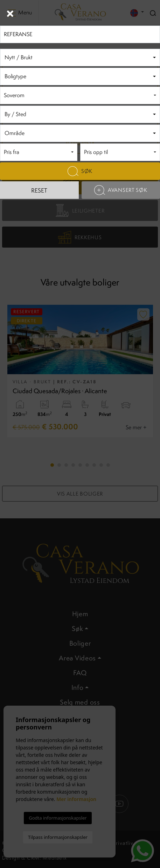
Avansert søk (121, 190)
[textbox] (79, 58)
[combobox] (80, 58)
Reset (39, 190)
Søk (80, 171)
